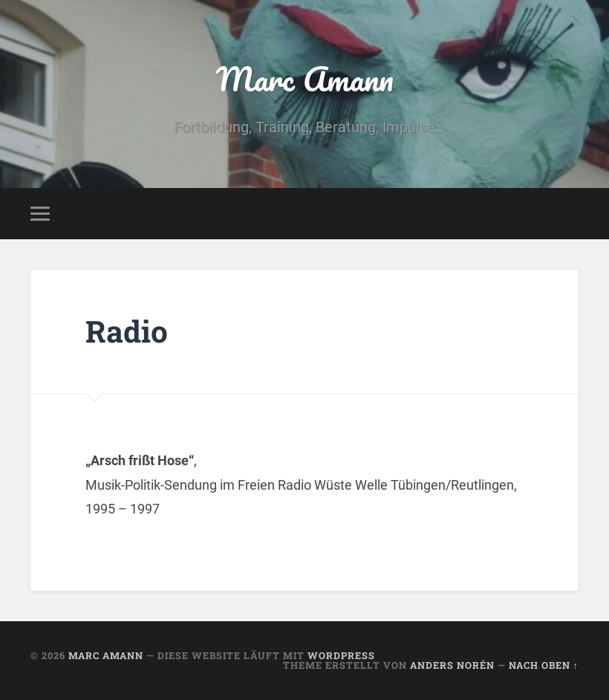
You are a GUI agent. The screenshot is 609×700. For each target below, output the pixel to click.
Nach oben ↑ (544, 665)
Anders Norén (452, 665)
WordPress (341, 655)
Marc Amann (305, 78)
